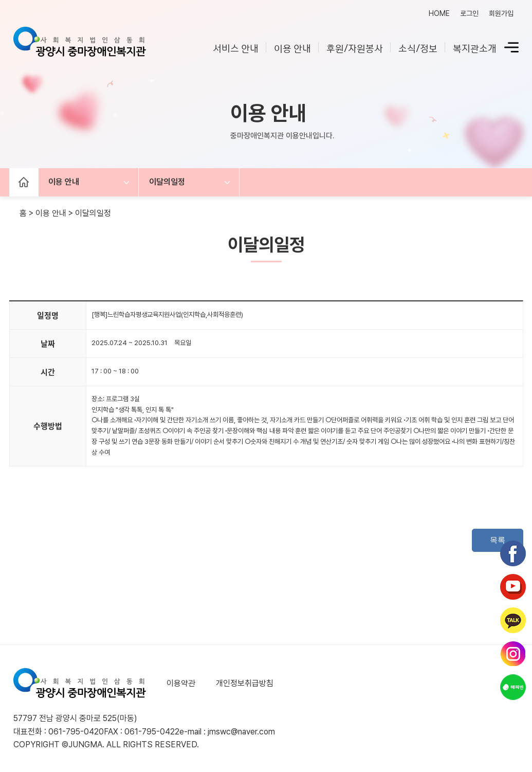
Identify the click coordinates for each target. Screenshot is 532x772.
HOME (439, 13)
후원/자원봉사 (355, 48)
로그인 (469, 13)
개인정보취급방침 (245, 683)
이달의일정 (168, 182)
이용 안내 (292, 48)
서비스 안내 (236, 48)
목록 (498, 540)
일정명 (48, 315)
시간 (48, 372)
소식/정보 (418, 48)
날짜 (48, 344)
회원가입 (501, 13)
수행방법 (48, 426)
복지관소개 (475, 48)
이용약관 (181, 683)
